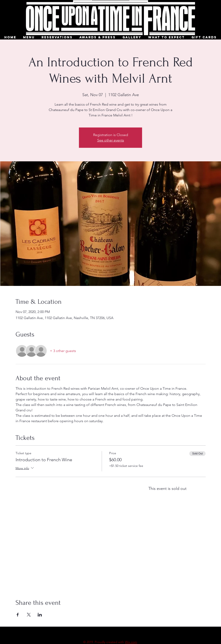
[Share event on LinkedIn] (40, 615)
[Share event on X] (29, 615)
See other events (111, 140)
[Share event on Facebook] (18, 615)
